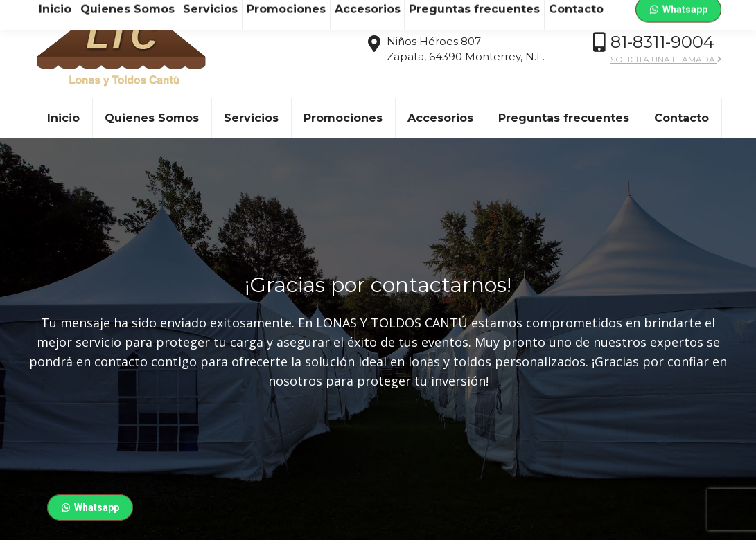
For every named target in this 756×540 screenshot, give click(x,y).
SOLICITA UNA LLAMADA (666, 84)
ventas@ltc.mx (136, 13)
